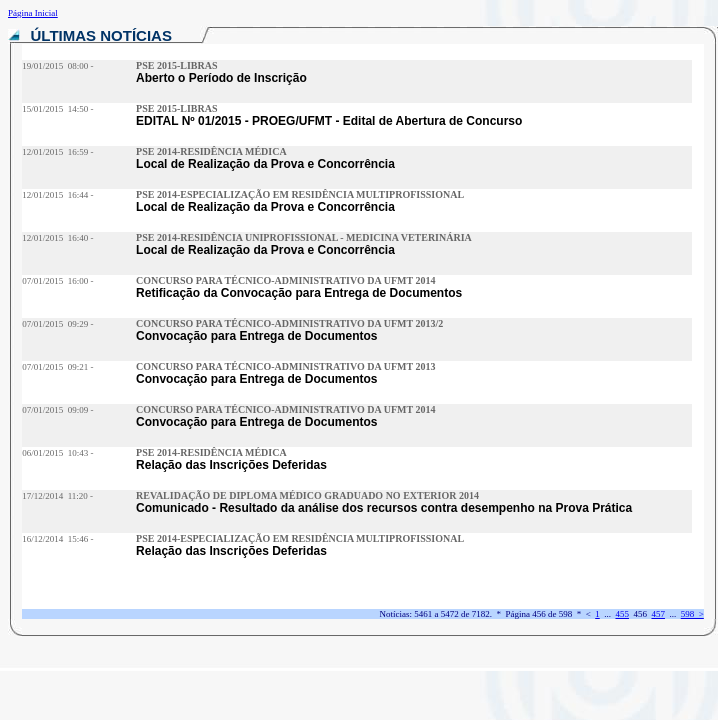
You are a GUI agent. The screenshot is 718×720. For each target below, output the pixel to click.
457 (658, 614)
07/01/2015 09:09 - (57, 410)
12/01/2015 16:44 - (57, 195)
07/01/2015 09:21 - (57, 367)
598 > (692, 614)
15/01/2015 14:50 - (57, 109)
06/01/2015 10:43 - (57, 453)
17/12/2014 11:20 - (57, 496)
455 (622, 614)
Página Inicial (33, 13)
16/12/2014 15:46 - (57, 539)
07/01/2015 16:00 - (57, 281)
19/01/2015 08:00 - (57, 66)
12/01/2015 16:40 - (57, 238)
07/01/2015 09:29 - (57, 324)
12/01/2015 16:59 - (57, 152)
